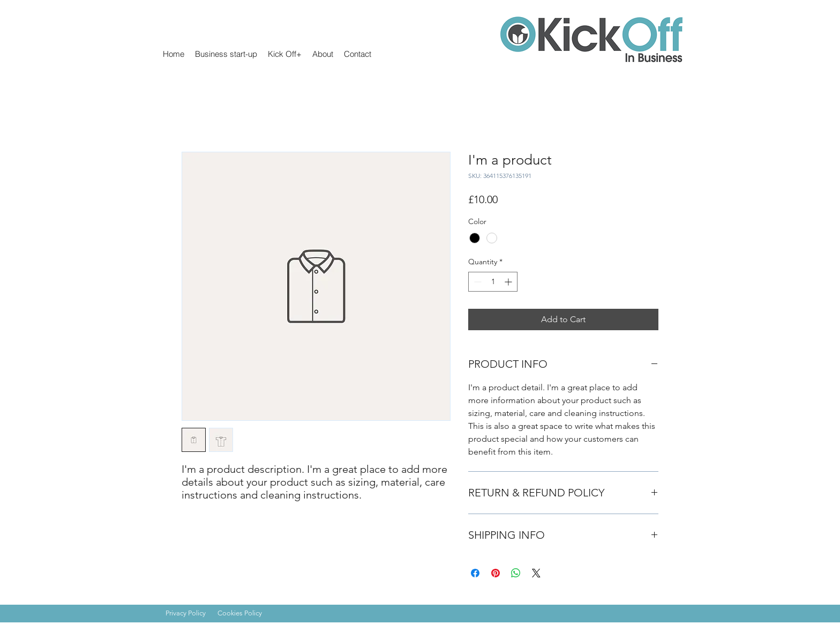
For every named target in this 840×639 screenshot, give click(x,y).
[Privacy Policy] (190, 614)
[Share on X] (536, 573)
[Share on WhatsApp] (516, 573)
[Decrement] (477, 282)
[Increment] (509, 282)
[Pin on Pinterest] (496, 573)
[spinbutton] (493, 282)
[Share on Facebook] (475, 573)
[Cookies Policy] (245, 614)
